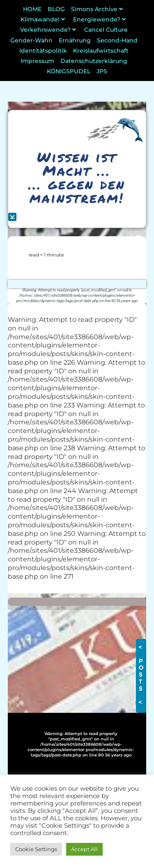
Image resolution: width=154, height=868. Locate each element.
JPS (102, 71)
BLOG (56, 9)
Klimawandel (44, 19)
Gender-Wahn (31, 40)
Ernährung (75, 40)
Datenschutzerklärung (94, 61)
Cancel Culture (106, 30)
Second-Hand (117, 40)
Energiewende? (100, 19)
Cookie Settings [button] (36, 849)
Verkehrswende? (49, 30)
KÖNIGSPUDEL (69, 71)
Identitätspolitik (43, 51)
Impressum (37, 61)
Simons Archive (98, 9)
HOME (32, 9)
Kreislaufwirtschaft (101, 51)
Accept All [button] (84, 849)
